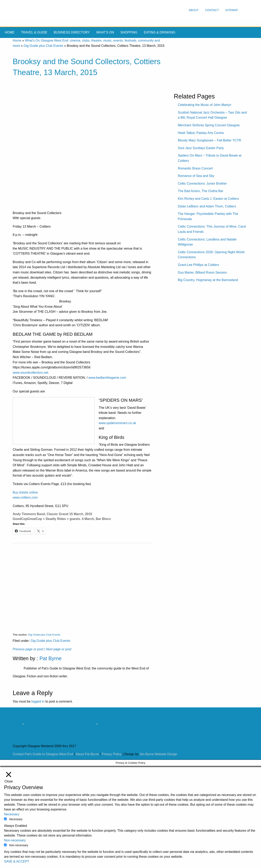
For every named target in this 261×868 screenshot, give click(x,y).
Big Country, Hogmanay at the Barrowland (208, 280)
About (194, 10)
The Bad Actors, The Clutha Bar (201, 191)
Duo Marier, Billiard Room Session (202, 272)
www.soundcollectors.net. (31, 373)
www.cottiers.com (25, 497)
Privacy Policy (112, 754)
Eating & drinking (159, 32)
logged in (38, 701)
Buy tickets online (25, 492)
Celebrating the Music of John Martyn (205, 105)
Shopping (129, 32)
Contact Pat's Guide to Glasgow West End (43, 754)
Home (10, 32)
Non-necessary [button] (15, 840)
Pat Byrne (51, 658)
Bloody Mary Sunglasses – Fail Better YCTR (210, 140)
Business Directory (72, 32)
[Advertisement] (82, 585)
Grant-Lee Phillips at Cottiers (198, 265)
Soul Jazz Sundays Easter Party (201, 148)
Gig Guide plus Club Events (43, 46)
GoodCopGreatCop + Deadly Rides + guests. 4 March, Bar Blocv (62, 519)
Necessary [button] (12, 814)
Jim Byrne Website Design (158, 754)
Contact (212, 10)
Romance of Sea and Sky (196, 176)
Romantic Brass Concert (195, 168)
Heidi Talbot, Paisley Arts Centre (201, 133)
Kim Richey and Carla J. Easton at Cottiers (208, 199)
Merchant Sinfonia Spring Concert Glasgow (209, 125)
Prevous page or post (28, 649)
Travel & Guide (34, 32)
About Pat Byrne (87, 754)
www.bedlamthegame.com (107, 378)
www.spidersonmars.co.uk (117, 423)
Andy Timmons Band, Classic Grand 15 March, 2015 (52, 514)
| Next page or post (58, 649)
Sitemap (232, 10)
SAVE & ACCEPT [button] (17, 861)
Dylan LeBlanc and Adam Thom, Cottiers (207, 206)
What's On (105, 32)
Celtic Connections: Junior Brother (202, 184)
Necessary (16, 819)
